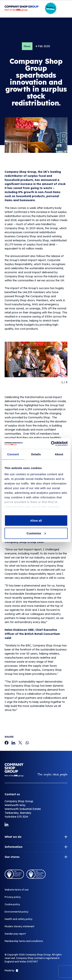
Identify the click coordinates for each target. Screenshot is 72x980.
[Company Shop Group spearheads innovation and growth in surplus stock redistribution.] (7, 743)
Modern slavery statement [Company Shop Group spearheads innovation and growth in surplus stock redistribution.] (19, 926)
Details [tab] (36, 454)
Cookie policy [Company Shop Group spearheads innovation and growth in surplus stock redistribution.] (12, 904)
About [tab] (59, 454)
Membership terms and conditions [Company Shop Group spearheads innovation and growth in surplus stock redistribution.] (24, 941)
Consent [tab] (13, 454)
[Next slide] (60, 360)
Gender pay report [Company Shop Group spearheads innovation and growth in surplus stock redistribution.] (15, 934)
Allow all (36, 521)
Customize (36, 533)
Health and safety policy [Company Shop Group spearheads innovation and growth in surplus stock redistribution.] (19, 919)
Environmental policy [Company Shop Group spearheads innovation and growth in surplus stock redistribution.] (17, 912)
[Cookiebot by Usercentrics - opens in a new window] (51, 444)
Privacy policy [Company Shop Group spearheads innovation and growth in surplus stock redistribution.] (13, 897)
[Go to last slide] (12, 360)
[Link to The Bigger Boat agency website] (17, 971)
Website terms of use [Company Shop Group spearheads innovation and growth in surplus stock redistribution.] (17, 890)
